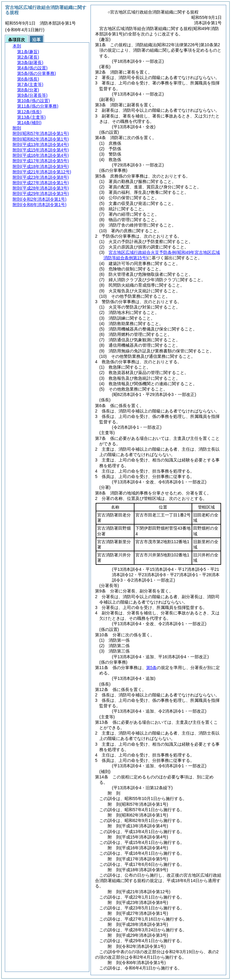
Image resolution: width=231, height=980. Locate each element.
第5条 (152, 668)
